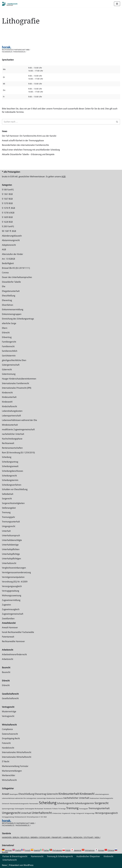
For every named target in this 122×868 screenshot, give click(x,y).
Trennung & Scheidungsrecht (60, 856)
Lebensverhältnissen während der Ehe (19, 420)
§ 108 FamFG (8, 190)
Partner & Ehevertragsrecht (15, 856)
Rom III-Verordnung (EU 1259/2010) (18, 453)
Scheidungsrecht (9, 476)
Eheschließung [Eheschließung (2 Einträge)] (26, 794)
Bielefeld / (26, 837)
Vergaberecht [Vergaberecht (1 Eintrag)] (66, 813)
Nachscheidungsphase (12, 439)
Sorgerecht (7, 499)
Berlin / (17, 837)
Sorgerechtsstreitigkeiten (13, 503)
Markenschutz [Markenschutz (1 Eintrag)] (51, 798)
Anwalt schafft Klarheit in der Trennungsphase (23, 141)
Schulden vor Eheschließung (15, 489)
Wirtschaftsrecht (9, 780)
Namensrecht (37, 856)
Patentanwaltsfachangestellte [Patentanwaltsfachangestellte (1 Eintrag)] (19, 804)
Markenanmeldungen (12, 771)
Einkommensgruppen (12, 314)
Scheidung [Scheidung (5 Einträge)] (48, 803)
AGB (63, 177)
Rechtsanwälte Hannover (13, 641)
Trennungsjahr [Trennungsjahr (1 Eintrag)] (83, 809)
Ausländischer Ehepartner (88, 856)
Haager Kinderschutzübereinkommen (19, 379)
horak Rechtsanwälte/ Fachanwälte (18, 632)
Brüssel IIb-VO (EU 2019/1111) (16, 268)
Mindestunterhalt (10, 425)
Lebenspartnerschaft (11, 416)
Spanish (37, 850)
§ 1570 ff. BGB (8, 208)
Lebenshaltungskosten (12, 411)
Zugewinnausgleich (11, 609)
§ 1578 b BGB (8, 213)
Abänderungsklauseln (12, 236)
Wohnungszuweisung (12, 596)
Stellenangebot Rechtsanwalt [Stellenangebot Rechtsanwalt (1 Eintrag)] (34, 809)
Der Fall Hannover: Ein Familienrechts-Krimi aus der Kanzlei (29, 136)
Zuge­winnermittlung (11, 600)
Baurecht (6, 672)
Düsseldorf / (46, 837)
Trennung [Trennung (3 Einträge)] (72, 808)
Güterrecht (7, 370)
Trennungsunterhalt (11, 522)
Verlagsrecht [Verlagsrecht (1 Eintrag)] (80, 813)
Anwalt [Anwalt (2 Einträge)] (6, 794)
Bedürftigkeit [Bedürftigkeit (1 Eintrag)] (14, 794)
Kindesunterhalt (9, 397)
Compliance (7, 729)
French (27, 850)
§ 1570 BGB (7, 203)
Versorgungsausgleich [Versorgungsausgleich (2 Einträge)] (106, 813)
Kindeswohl (7, 402)
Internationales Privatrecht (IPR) (17, 388)
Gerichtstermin (9, 356)
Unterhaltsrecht (9, 563)
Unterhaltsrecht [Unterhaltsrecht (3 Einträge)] (42, 813)
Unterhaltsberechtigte (12, 540)
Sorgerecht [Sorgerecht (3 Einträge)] (101, 803)
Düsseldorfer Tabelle (11, 282)
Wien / (98, 837)
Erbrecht (6, 333)
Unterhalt (6, 531)
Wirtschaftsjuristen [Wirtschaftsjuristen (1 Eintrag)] (33, 817)
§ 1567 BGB (7, 199)
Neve (4, 865)
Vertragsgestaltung (10, 591)
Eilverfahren (8, 305)
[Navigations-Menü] (117, 4)
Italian (46, 850)
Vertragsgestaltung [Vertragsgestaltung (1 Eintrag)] (8, 817)
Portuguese (57, 850)
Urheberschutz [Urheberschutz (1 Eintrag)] (57, 813)
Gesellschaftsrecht (10, 698)
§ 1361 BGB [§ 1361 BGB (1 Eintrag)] (43, 817)
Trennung (6, 512)
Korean (101, 850)
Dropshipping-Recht (11, 738)
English (18, 850)
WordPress (28, 865)
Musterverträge (9, 712)
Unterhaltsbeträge (10, 545)
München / (79, 837)
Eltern (5, 328)
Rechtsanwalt (8, 443)
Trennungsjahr (8, 517)
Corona (5, 273)
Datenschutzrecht (10, 734)
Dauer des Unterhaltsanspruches (17, 277)
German (8, 850)
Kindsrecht (108, 856)
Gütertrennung (9, 374)
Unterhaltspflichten (11, 549)
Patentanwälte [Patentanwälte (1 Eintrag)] (34, 804)
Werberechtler (9, 775)
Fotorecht (6, 743)
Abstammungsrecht (11, 240)
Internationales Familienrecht (15, 383)
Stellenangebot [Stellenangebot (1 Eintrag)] (20, 809)
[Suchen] (58, 122)
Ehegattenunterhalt (11, 291)
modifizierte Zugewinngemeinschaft (18, 430)
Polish (68, 850)
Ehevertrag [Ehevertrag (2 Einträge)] (40, 794)
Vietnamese (90, 850)
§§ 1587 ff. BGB (9, 231)
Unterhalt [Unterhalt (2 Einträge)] (26, 813)
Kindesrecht (7, 393)
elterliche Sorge (9, 323)
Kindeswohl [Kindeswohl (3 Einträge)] (87, 794)
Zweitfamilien (8, 619)
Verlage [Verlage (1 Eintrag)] (73, 813)
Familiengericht (9, 342)
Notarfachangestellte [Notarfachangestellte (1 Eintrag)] (106, 798)
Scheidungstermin (10, 480)
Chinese (111, 850)
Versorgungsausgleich (12, 586)
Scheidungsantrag (10, 462)
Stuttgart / (89, 837)
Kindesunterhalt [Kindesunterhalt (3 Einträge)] (69, 794)
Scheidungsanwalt (10, 466)
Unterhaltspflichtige (11, 554)
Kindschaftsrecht (9, 406)
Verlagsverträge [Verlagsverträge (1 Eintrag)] (90, 813)
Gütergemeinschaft (11, 365)
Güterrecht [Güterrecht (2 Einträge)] (52, 794)
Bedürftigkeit (8, 263)
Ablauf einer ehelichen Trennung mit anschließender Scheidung (31, 150)
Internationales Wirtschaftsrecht (17, 752)
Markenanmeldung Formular (15, 766)
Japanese (78, 850)
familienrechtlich (10, 351)
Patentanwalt (8, 637)
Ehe (4, 286)
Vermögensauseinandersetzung (16, 572)
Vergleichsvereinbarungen (14, 568)
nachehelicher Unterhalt (13, 434)
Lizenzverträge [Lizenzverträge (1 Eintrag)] (41, 798)
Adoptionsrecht (9, 245)
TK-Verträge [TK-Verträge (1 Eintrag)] (62, 809)
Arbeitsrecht (8, 659)
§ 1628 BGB (7, 222)
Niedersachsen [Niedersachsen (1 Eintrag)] (94, 798)
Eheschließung (9, 296)
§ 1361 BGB (7, 194)
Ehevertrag (7, 300)
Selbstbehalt (8, 494)
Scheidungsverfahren (12, 485)
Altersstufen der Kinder (12, 254)
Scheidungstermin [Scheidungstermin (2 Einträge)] (84, 803)
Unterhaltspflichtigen (11, 559)
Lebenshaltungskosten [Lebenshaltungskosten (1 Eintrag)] (102, 794)
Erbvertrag (7, 337)
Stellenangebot (9, 508)
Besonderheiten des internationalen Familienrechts (25, 145)
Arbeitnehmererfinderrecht (14, 654)
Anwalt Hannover (10, 628)
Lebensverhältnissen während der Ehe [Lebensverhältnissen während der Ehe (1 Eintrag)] (14, 798)
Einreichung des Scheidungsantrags (18, 319)
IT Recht (6, 762)
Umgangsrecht (9, 526)
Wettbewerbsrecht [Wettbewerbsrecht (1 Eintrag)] (20, 817)
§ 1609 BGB (7, 217)
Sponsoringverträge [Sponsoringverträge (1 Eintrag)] (8, 809)
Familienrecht (8, 346)
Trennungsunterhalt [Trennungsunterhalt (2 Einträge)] (99, 808)
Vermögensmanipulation (13, 577)
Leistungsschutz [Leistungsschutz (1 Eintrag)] (31, 798)
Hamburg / (68, 837)
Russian (5, 852)
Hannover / (7, 837)
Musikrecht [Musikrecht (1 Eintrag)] (59, 798)
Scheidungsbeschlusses (12, 471)
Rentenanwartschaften (12, 448)
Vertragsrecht (8, 716)
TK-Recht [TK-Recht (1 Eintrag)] (55, 809)
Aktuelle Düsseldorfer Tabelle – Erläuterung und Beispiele (28, 154)
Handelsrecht (8, 748)
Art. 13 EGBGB (8, 259)
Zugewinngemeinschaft (13, 614)
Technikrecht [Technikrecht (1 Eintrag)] (48, 809)
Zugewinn (6, 605)
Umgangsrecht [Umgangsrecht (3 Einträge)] (11, 813)
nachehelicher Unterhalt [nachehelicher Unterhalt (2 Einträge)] (76, 798)
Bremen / (35, 837)
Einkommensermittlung (13, 310)
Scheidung (7, 457)
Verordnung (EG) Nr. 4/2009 (15, 582)
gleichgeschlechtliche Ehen (14, 360)
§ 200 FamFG (8, 226)
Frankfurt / (57, 837)
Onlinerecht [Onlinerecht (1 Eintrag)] (6, 804)
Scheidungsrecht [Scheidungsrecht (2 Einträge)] (66, 803)
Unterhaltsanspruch (11, 536)
